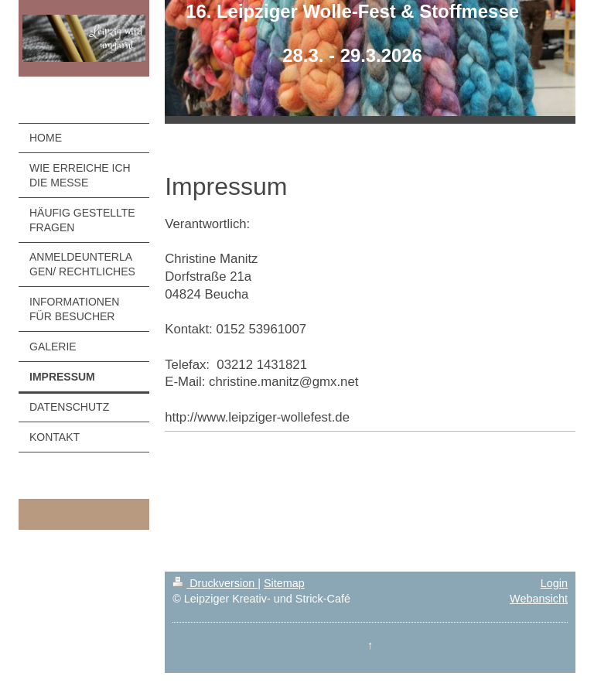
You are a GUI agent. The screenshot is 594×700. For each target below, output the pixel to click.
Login (554, 583)
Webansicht (539, 599)
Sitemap (284, 583)
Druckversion (215, 583)
